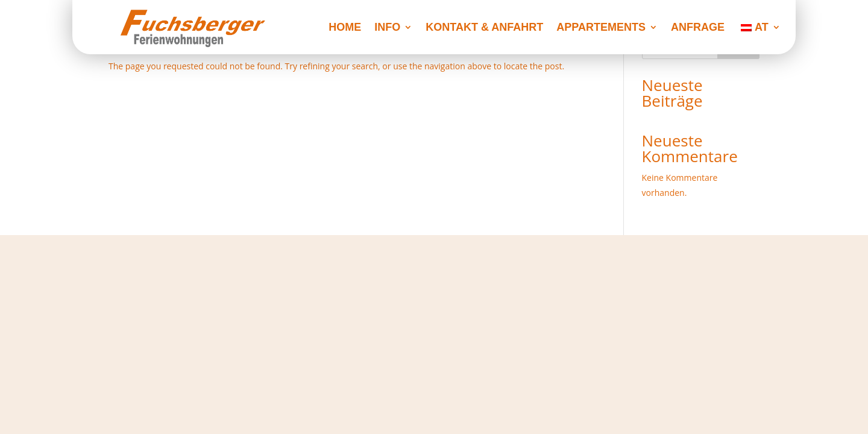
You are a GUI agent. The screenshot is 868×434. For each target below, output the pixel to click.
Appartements (601, 28)
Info (387, 28)
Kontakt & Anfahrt (484, 28)
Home (345, 28)
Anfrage (698, 28)
